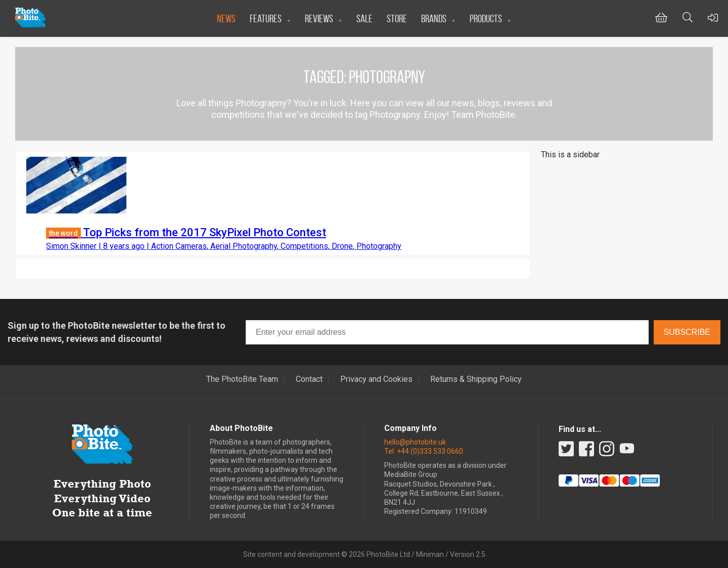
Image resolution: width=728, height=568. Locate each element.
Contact (309, 379)
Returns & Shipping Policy (476, 379)
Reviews (319, 18)
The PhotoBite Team (242, 379)
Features (266, 18)
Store (397, 18)
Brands (434, 18)
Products (486, 18)
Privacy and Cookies (376, 379)
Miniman (430, 554)
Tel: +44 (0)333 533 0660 (424, 451)
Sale (365, 18)
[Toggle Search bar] (688, 18)
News (226, 18)
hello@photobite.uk (415, 442)
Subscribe (687, 332)
